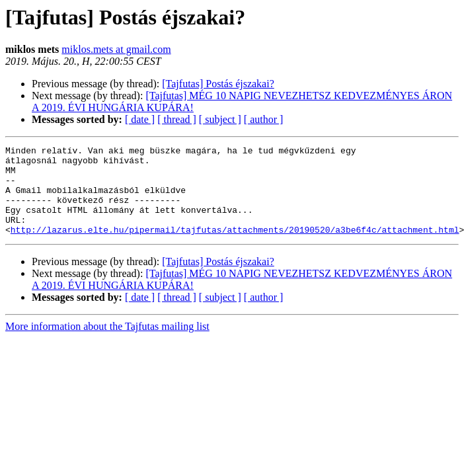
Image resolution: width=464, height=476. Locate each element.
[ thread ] (177, 119)
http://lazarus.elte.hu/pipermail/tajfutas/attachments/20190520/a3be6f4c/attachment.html (235, 247)
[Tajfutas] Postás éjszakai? (218, 84)
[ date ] (140, 119)
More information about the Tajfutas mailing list (107, 344)
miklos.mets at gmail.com (116, 49)
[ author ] (264, 119)
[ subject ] (220, 119)
